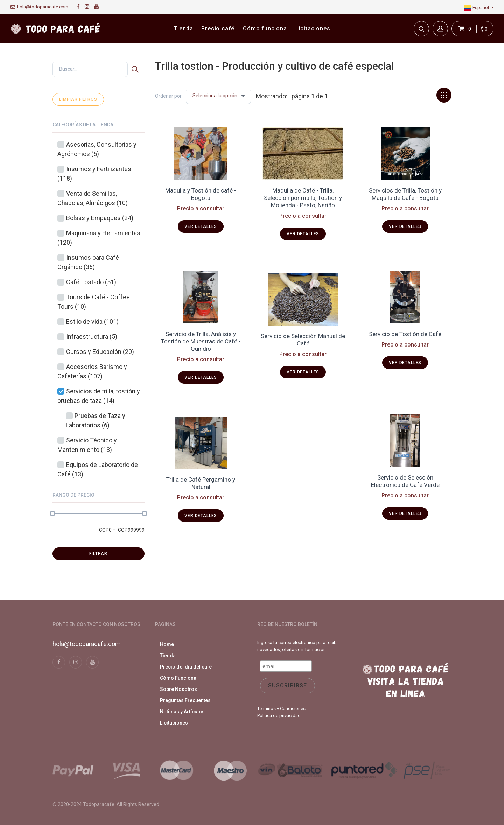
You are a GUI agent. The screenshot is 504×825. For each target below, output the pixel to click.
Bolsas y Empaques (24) (100, 218)
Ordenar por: (169, 96)
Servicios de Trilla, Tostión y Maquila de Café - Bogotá (405, 194)
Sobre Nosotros (178, 689)
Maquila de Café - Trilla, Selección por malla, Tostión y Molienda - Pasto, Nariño (303, 198)
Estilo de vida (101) (92, 321)
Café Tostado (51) (91, 282)
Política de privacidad (279, 716)
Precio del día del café (186, 667)
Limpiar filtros (78, 99)
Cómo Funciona (178, 678)
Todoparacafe (99, 804)
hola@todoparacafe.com (39, 7)
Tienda (168, 656)
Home (167, 644)
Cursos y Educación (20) (100, 352)
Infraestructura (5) (92, 337)
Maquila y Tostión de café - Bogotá (201, 194)
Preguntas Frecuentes (185, 700)
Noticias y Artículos (182, 712)
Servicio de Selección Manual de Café (303, 340)
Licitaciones (174, 723)
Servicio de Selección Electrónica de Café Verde (405, 481)
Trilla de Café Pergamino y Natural (201, 483)
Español (477, 8)
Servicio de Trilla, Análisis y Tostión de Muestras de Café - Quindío (201, 341)
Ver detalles (201, 226)
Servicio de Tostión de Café (405, 334)
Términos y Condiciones (281, 709)
